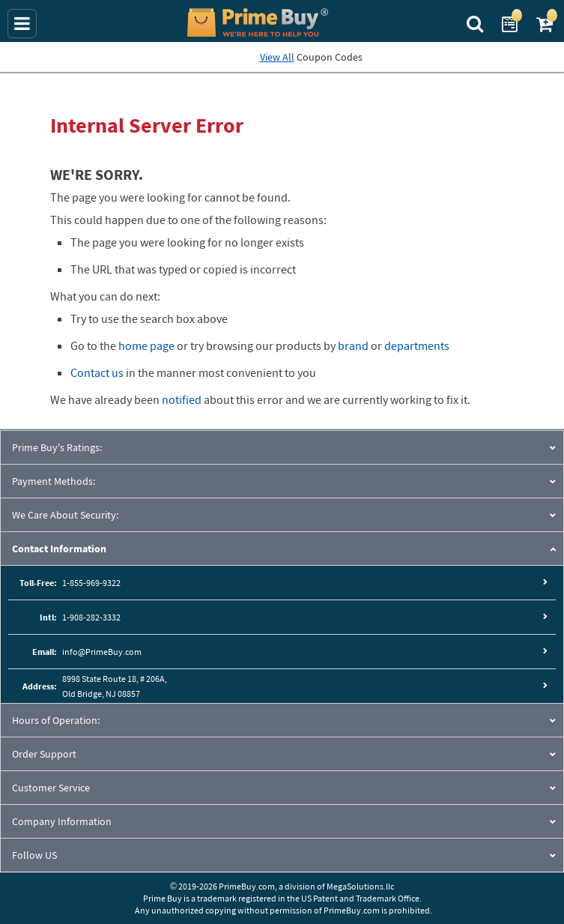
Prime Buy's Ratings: (57, 447)
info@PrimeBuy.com (102, 652)
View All (277, 57)
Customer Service (51, 788)
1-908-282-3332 (91, 617)
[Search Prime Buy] (477, 22)
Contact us (97, 372)
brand (353, 345)
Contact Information (59, 549)
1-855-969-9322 (91, 583)
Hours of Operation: (56, 720)
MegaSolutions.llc (360, 886)
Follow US (34, 855)
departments (417, 345)
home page (146, 345)
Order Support (44, 754)
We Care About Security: (65, 515)
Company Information (62, 821)
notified (182, 399)
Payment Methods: (54, 481)
